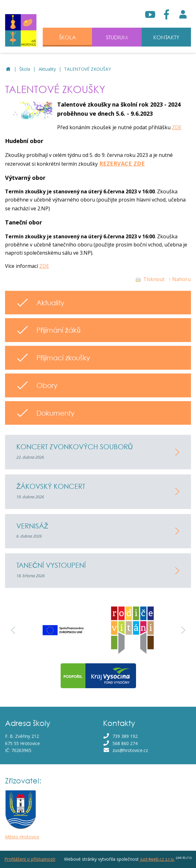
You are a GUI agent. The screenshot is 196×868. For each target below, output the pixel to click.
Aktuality (47, 69)
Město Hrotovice (22, 837)
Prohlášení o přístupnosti (30, 859)
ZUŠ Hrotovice (8, 69)
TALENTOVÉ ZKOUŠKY (87, 69)
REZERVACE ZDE (122, 163)
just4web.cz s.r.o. (157, 859)
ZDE (177, 127)
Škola (25, 69)
